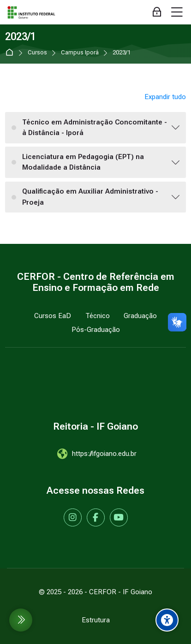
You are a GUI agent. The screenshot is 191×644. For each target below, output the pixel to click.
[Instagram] (73, 517)
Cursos (37, 53)
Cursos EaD (53, 316)
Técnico (98, 316)
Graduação (140, 316)
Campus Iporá (80, 53)
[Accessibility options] (167, 620)
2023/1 (122, 53)
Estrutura (96, 620)
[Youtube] (119, 517)
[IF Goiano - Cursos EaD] (31, 12)
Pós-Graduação (96, 330)
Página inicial (11, 53)
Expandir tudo (165, 97)
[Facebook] (96, 517)
